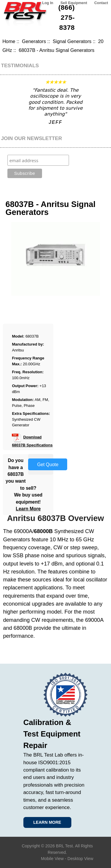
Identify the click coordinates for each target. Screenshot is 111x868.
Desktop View (80, 859)
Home (9, 41)
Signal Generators (72, 41)
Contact (101, 3)
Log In (48, 3)
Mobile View (52, 859)
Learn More (28, 509)
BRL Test (64, 846)
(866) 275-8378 (67, 17)
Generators (34, 41)
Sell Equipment (74, 3)
